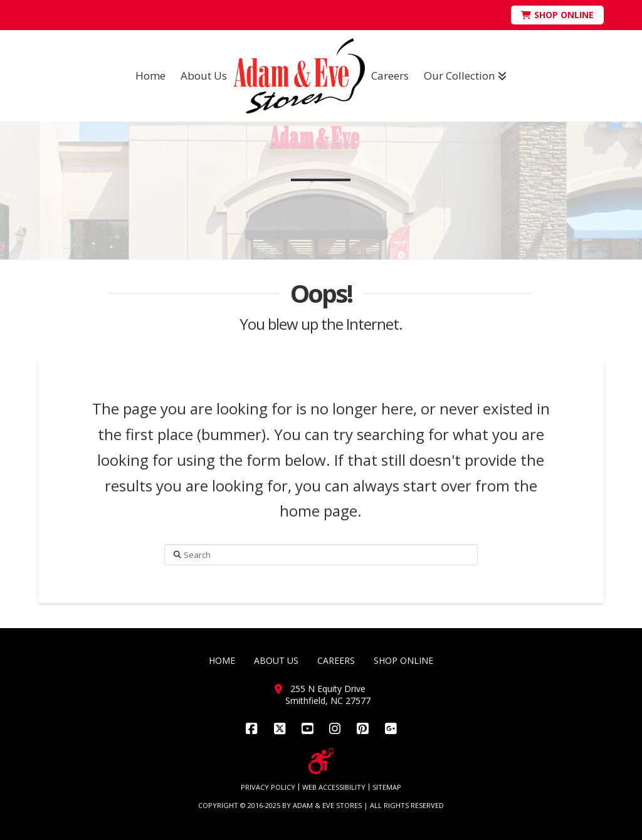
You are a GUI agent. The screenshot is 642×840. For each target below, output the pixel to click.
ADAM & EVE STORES (327, 805)
